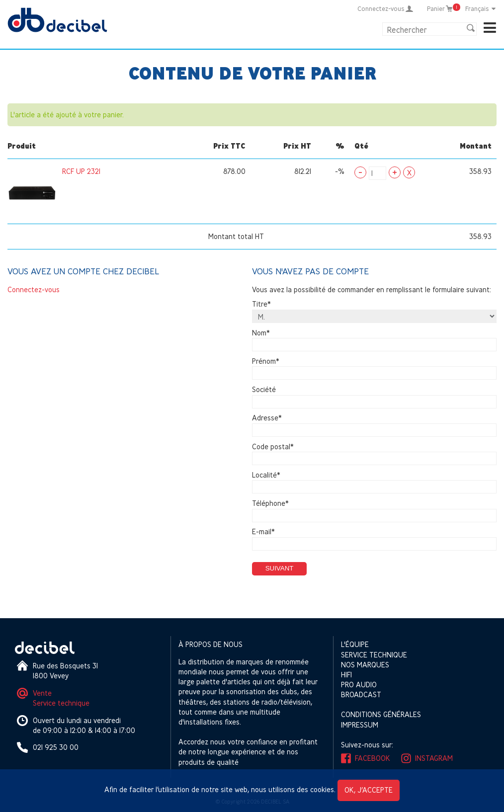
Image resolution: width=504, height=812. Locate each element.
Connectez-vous (34, 289)
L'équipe (355, 644)
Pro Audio (359, 685)
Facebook (373, 758)
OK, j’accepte (369, 790)
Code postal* (273, 447)
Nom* (261, 333)
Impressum (360, 725)
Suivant (280, 568)
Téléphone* (270, 503)
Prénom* (266, 361)
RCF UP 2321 (81, 171)
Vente (42, 693)
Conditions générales (381, 714)
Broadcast (361, 694)
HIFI (346, 675)
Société (264, 389)
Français (481, 8)
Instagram (434, 758)
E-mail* (263, 532)
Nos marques (365, 665)
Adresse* (267, 418)
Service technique (61, 703)
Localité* (266, 475)
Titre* (261, 304)
